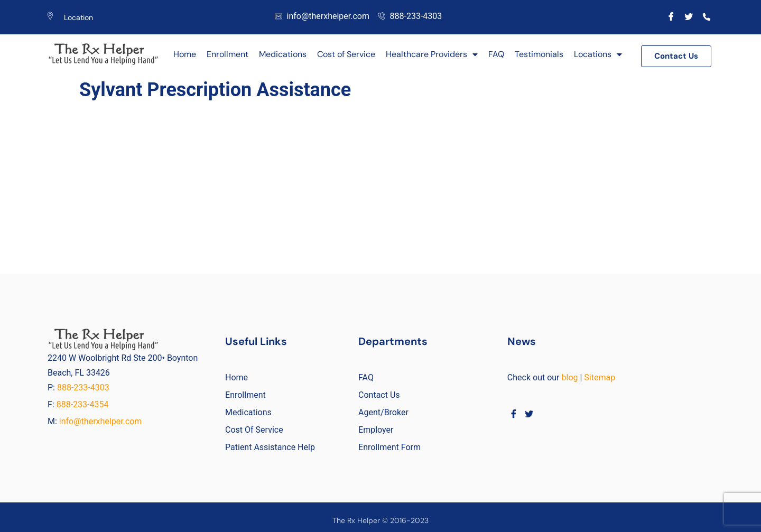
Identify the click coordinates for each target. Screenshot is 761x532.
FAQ (496, 54)
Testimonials (539, 54)
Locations (598, 54)
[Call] (707, 16)
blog (570, 377)
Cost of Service (346, 54)
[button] (676, 56)
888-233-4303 (84, 388)
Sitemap (600, 377)
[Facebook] (671, 16)
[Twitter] (689, 16)
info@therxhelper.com (101, 421)
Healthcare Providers (432, 54)
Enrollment (228, 54)
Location (78, 17)
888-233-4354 (83, 404)
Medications (283, 54)
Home (185, 54)
